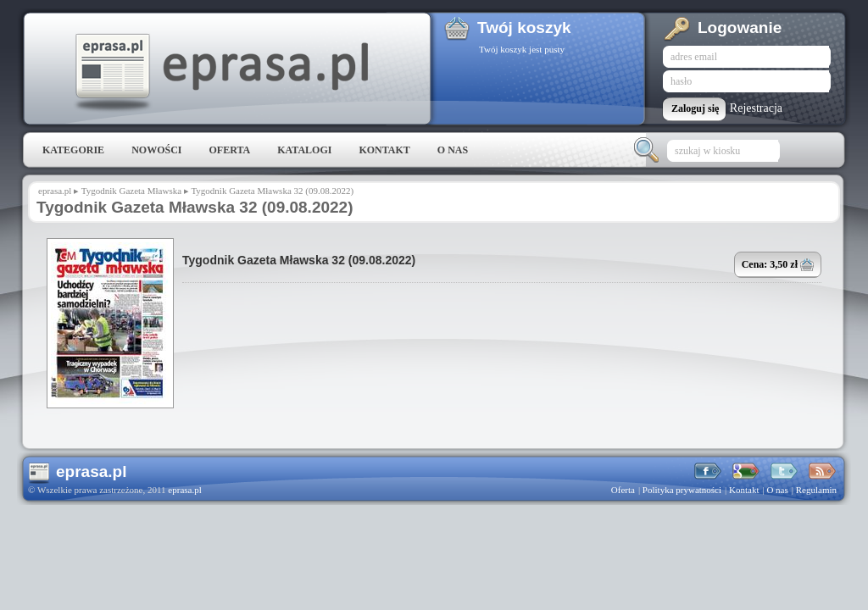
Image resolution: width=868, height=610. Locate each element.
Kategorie (73, 150)
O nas (453, 150)
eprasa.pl (220, 73)
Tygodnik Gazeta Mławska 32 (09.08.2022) (299, 260)
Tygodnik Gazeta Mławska (131, 191)
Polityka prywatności (682, 490)
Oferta (229, 150)
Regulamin (816, 490)
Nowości (156, 150)
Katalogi (304, 150)
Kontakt (384, 150)
